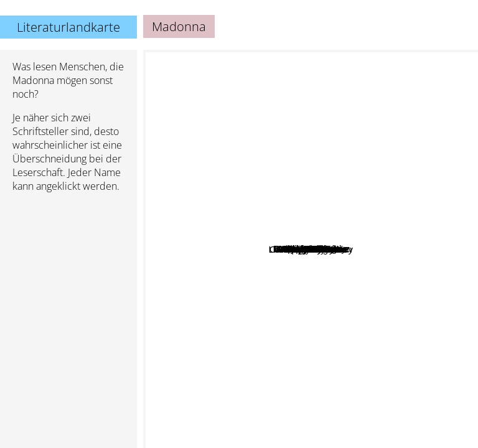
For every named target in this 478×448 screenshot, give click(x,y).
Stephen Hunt (289, 183)
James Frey (212, 132)
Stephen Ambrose (393, 110)
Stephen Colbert (383, 305)
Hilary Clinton (349, 261)
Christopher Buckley (409, 294)
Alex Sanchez (209, 278)
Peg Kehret (213, 288)
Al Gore (266, 235)
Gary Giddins (284, 257)
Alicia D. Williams (334, 297)
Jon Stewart (397, 252)
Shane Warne (328, 250)
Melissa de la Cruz (430, 206)
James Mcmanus (312, 372)
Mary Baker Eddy (297, 226)
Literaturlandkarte (68, 27)
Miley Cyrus (346, 212)
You (256, 291)
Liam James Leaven (285, 336)
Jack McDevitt (267, 124)
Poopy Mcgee (293, 273)
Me (252, 270)
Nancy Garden (257, 358)
